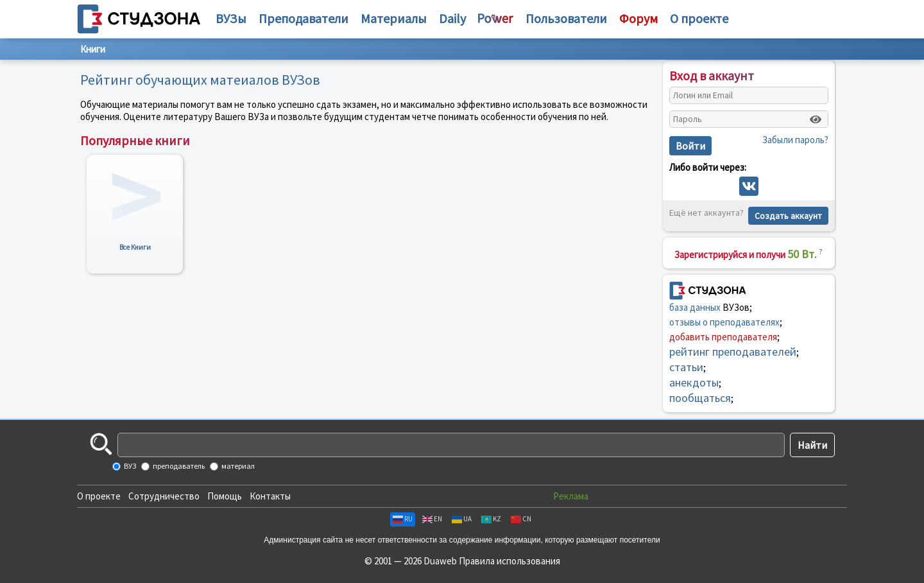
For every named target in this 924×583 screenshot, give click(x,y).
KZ (491, 519)
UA (462, 519)
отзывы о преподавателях (724, 322)
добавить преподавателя (723, 337)
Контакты (270, 496)
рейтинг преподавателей (733, 352)
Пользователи (566, 18)
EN (432, 519)
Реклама (571, 496)
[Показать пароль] (816, 119)
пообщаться (700, 398)
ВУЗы (231, 18)
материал (237, 466)
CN (521, 519)
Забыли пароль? (795, 140)
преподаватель (178, 466)
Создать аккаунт (788, 216)
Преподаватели (304, 18)
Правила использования (509, 561)
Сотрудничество (164, 496)
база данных (695, 307)
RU (403, 519)
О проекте (99, 496)
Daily (452, 18)
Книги (93, 49)
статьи (686, 367)
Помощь (225, 496)
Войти (690, 146)
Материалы (394, 18)
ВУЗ (129, 466)
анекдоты (694, 382)
